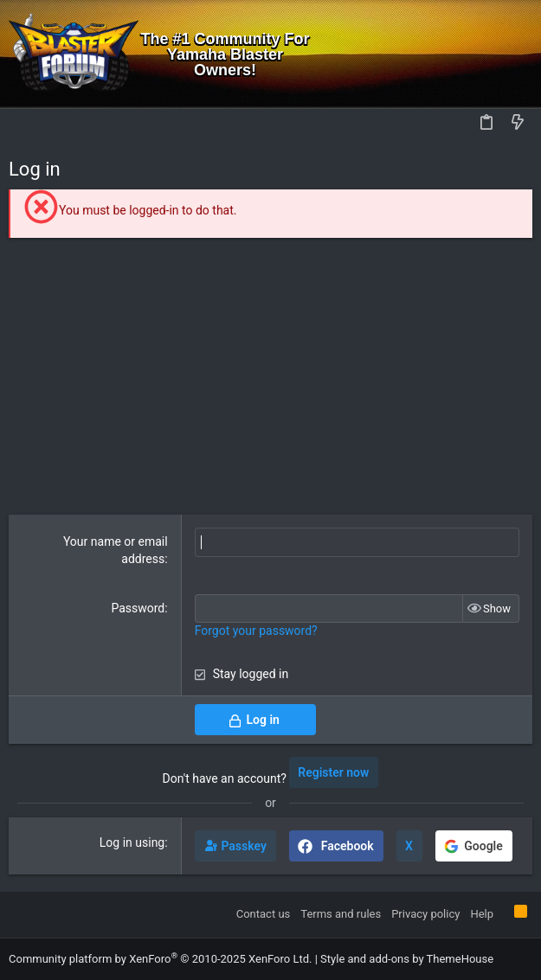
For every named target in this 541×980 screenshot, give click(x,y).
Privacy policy (425, 914)
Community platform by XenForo (160, 959)
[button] (26, 124)
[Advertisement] (270, 376)
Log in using (132, 842)
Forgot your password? (256, 631)
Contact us (264, 914)
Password (138, 608)
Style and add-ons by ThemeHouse (407, 959)
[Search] (515, 54)
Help (482, 914)
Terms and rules (341, 914)
